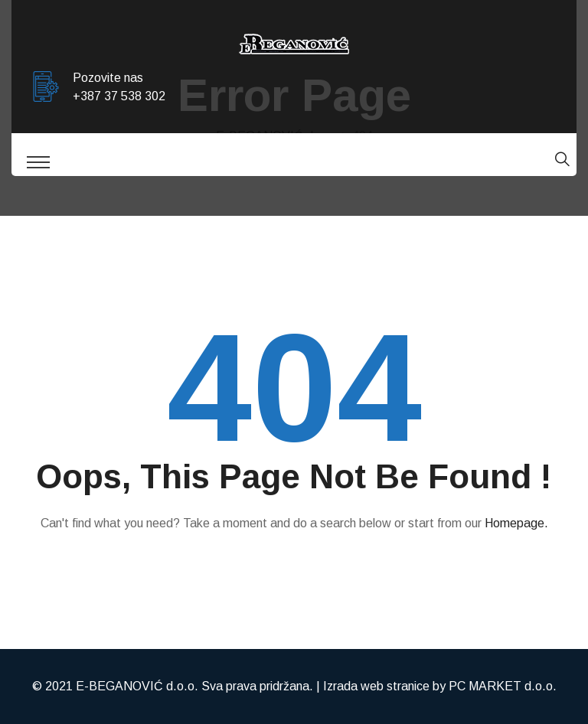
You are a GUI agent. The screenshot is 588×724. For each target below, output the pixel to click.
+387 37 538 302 (119, 96)
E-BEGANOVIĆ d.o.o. (137, 686)
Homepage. (516, 523)
